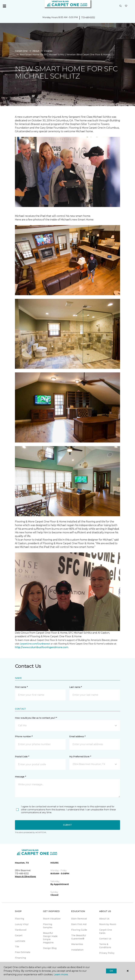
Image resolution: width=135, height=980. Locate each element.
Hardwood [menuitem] (21, 930)
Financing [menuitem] (20, 958)
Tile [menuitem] (17, 947)
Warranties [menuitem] (77, 944)
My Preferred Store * (80, 757)
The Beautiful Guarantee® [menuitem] (79, 937)
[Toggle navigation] (4, 6)
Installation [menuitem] (77, 950)
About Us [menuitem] (104, 919)
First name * (21, 687)
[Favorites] (126, 6)
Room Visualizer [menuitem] (52, 919)
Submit (67, 825)
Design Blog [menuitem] (50, 948)
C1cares (48, 51)
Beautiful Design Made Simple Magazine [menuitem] (50, 938)
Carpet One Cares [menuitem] (106, 931)
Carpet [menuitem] (19, 935)
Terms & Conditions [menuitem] (105, 946)
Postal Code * (22, 757)
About (36, 51)
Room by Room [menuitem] (108, 924)
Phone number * (24, 736)
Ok (111, 971)
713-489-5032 (88, 18)
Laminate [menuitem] (20, 941)
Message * (20, 777)
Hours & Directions (25, 877)
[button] (121, 6)
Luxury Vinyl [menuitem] (22, 924)
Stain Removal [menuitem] (79, 919)
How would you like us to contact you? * (36, 718)
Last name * (76, 687)
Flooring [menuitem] (19, 919)
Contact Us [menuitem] (105, 939)
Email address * (77, 736)
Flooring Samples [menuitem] (48, 926)
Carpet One (21, 51)
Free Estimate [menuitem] (23, 952)
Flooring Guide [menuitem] (79, 930)
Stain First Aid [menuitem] (79, 924)
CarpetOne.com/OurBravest (35, 644)
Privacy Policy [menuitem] (107, 953)
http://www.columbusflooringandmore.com (42, 647)
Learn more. (61, 974)
